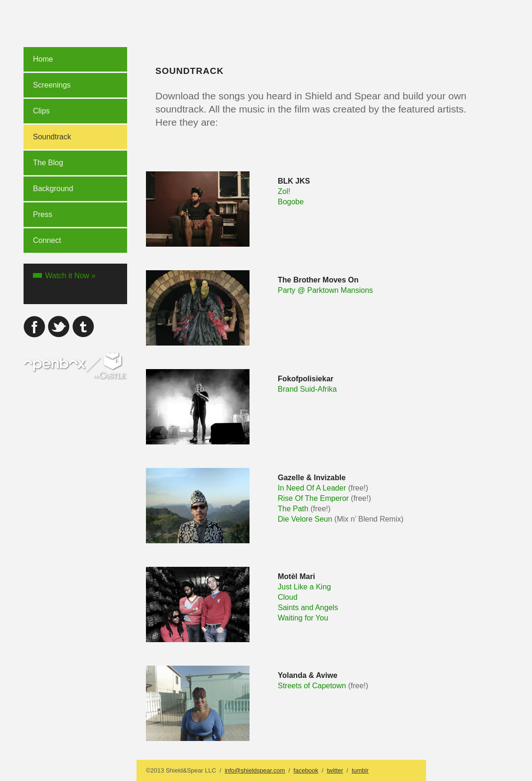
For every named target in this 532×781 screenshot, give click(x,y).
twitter (335, 770)
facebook (306, 770)
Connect (47, 240)
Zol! (284, 191)
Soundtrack (52, 137)
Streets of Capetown (312, 686)
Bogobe (291, 202)
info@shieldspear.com (255, 770)
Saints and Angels (308, 608)
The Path (293, 509)
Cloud (288, 597)
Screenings (52, 85)
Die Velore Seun (305, 519)
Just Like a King (304, 587)
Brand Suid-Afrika (307, 389)
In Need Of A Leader (312, 488)
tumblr (360, 770)
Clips (41, 111)
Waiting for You (303, 618)
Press (43, 214)
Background (53, 189)
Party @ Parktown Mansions (325, 290)
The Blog (48, 163)
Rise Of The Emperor (313, 498)
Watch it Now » (70, 276)
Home (43, 59)
